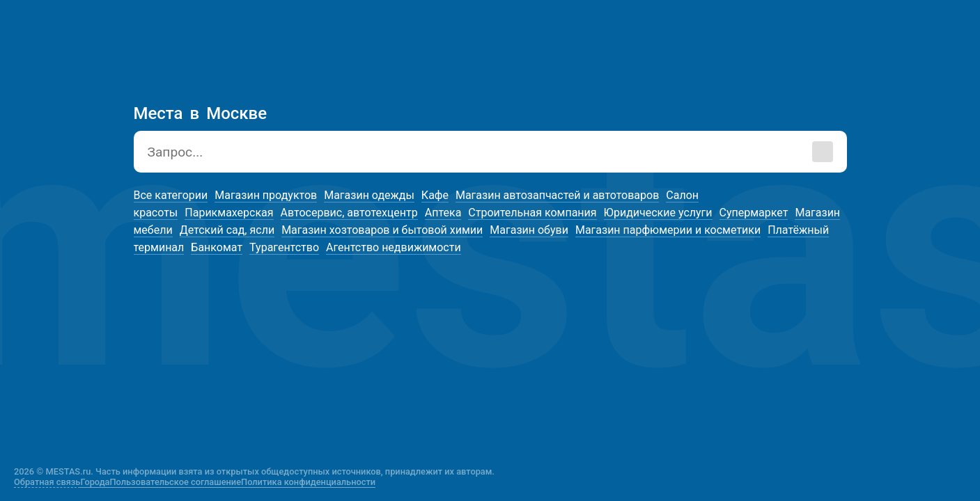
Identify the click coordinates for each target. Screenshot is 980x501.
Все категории (171, 195)
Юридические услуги (658, 213)
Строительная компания (532, 213)
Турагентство (284, 247)
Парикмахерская (229, 213)
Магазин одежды (369, 195)
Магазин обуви (529, 230)
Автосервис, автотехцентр (349, 213)
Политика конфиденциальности (308, 482)
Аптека (443, 213)
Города (95, 482)
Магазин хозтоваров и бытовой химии (382, 230)
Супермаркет (754, 213)
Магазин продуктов (266, 195)
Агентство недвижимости (394, 247)
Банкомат (217, 247)
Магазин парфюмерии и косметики (668, 230)
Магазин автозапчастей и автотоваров (557, 195)
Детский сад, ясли (227, 230)
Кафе (435, 195)
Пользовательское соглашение (176, 482)
